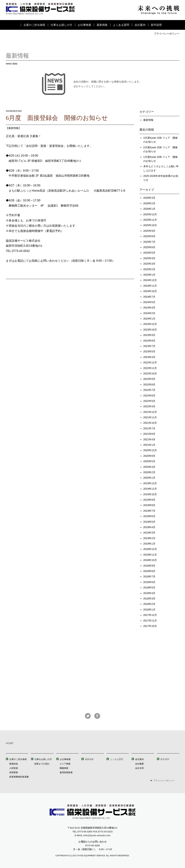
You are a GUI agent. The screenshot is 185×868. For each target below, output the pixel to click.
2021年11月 (150, 417)
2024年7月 (149, 297)
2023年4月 (149, 357)
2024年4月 (149, 308)
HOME (10, 743)
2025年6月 (149, 247)
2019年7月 (149, 511)
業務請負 (14, 764)
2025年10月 (150, 225)
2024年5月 (149, 302)
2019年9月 (149, 500)
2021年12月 (150, 412)
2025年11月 (150, 220)
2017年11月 (150, 621)
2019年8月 (149, 505)
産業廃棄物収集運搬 (19, 777)
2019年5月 (149, 522)
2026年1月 (149, 209)
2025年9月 (149, 231)
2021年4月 (149, 439)
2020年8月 (149, 456)
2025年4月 (149, 258)
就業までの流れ (42, 764)
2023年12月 (150, 324)
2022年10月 (150, 373)
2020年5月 (149, 461)
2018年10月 (150, 560)
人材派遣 (14, 768)
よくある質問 (121, 25)
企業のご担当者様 (34, 25)
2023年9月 (149, 335)
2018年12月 (150, 549)
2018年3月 (149, 599)
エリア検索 (65, 764)
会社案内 (140, 25)
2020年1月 (149, 478)
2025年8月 (149, 236)
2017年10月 (150, 626)
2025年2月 (149, 269)
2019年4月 (149, 527)
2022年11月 (150, 368)
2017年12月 (150, 615)
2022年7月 (149, 390)
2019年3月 (149, 533)
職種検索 (64, 768)
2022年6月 (149, 396)
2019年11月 (150, 489)
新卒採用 (156, 25)
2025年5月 (149, 253)
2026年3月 (149, 198)
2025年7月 (149, 242)
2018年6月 (149, 582)
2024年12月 (150, 280)
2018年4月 (149, 593)
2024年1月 (149, 319)
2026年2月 (149, 203)
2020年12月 (150, 450)
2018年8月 (149, 571)
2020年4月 (149, 467)
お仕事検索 (84, 25)
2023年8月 (149, 341)
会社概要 (139, 764)
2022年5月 (149, 401)
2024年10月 (150, 291)
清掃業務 (14, 772)
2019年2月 (149, 538)
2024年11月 (150, 286)
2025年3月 (149, 264)
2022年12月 (150, 362)
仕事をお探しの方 (61, 25)
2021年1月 (149, 445)
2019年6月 (149, 516)
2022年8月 (149, 385)
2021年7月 (149, 428)
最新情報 (102, 25)
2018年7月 (149, 576)
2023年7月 (149, 346)
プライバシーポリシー (167, 34)
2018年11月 (150, 555)
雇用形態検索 (66, 772)
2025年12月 (150, 214)
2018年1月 (149, 610)
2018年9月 (149, 566)
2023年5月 (149, 351)
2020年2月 (149, 472)
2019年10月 (150, 494)
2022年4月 (149, 406)
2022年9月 (149, 379)
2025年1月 (149, 275)
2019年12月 (150, 483)
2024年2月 (149, 313)
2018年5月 (149, 588)
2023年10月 (150, 330)
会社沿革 (139, 768)
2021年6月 (149, 434)
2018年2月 (149, 604)
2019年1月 (149, 544)
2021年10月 (150, 423)
